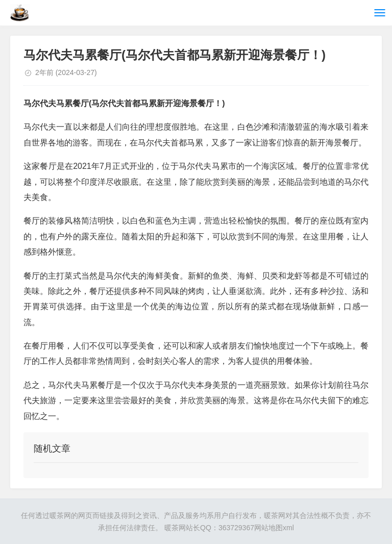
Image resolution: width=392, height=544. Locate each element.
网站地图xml (274, 528)
